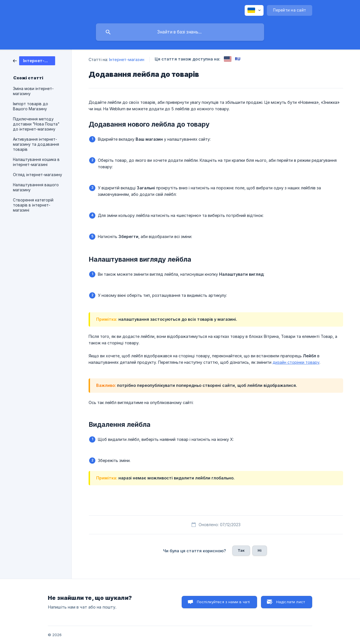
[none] (254, 10)
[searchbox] (180, 32)
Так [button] (241, 550)
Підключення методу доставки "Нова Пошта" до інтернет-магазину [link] (36, 124)
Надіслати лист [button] (291, 602)
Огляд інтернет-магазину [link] (38, 175)
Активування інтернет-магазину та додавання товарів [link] (36, 144)
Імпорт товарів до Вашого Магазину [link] (31, 106)
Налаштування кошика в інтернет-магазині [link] (36, 162)
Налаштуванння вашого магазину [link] (36, 187)
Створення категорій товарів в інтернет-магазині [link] (33, 205)
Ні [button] (260, 550)
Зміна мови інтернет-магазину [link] (33, 91)
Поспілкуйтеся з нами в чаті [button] (223, 602)
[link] (34, 60)
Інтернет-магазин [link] (127, 60)
